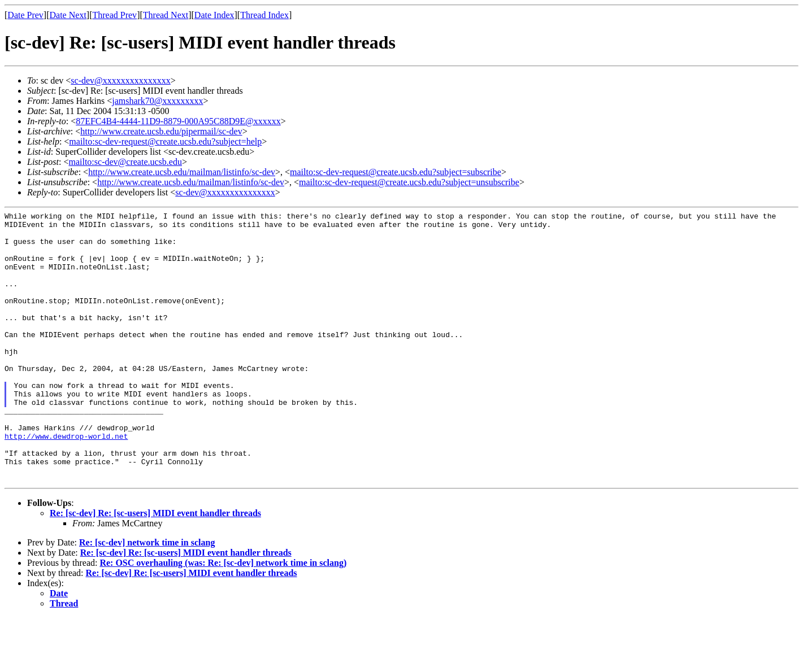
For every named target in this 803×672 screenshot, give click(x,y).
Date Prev (25, 15)
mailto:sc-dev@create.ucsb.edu (125, 162)
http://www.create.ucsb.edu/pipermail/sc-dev (161, 131)
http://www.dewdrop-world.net (66, 482)
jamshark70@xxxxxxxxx (157, 101)
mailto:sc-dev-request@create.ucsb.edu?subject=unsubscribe (409, 182)
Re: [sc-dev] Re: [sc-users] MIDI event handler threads (155, 567)
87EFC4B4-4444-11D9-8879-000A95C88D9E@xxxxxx (178, 121)
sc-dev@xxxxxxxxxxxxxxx (121, 80)
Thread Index (264, 15)
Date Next (68, 15)
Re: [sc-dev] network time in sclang (147, 597)
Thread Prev (114, 15)
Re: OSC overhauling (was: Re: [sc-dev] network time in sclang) (223, 617)
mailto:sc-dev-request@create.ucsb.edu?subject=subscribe (396, 172)
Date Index (214, 15)
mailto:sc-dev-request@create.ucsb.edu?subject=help (165, 141)
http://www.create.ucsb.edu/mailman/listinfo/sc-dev (182, 172)
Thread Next (166, 15)
